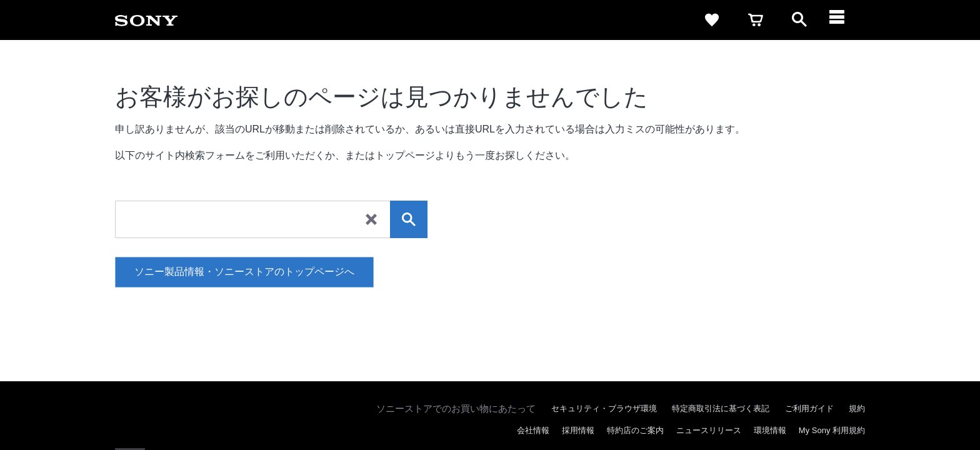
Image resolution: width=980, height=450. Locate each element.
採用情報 (578, 430)
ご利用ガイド (809, 408)
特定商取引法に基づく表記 (721, 408)
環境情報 (770, 430)
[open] (799, 20)
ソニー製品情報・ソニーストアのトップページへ (244, 272)
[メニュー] (843, 20)
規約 (857, 408)
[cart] (756, 20)
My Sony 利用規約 (832, 430)
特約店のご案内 (635, 430)
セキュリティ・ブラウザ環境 (604, 408)
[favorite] (712, 20)
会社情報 (533, 430)
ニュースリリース (709, 430)
